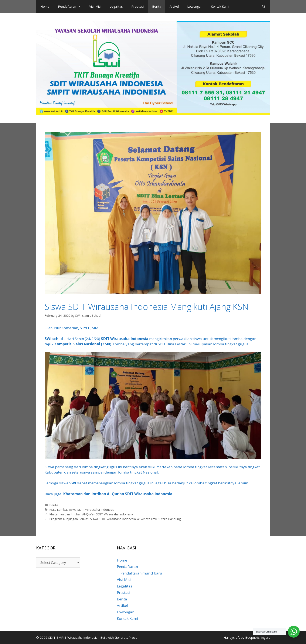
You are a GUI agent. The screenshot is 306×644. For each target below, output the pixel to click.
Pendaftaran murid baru (141, 573)
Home (45, 6)
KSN (52, 510)
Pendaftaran (72, 6)
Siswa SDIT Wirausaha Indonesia (91, 510)
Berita (157, 6)
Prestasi (137, 6)
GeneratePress (126, 637)
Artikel (174, 6)
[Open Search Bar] (264, 6)
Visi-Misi (95, 6)
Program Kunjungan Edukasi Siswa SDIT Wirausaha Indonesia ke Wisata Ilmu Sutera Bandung (115, 519)
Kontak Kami (220, 6)
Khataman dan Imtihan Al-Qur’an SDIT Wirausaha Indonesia (118, 494)
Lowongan (195, 6)
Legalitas (116, 6)
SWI (73, 483)
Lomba (62, 510)
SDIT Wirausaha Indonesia (125, 339)
